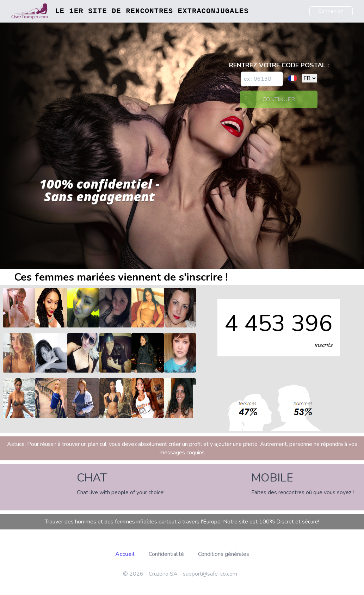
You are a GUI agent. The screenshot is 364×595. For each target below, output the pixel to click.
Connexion (331, 11)
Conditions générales (224, 554)
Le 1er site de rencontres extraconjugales (152, 11)
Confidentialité (166, 554)
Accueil (125, 554)
